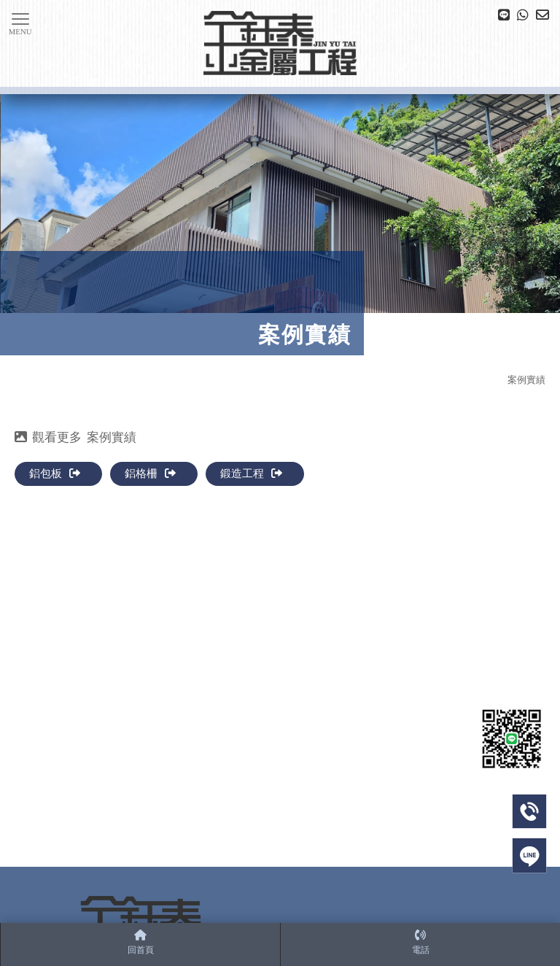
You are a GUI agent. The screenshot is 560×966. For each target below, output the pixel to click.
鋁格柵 (150, 474)
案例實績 (526, 380)
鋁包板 (55, 474)
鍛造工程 (251, 474)
